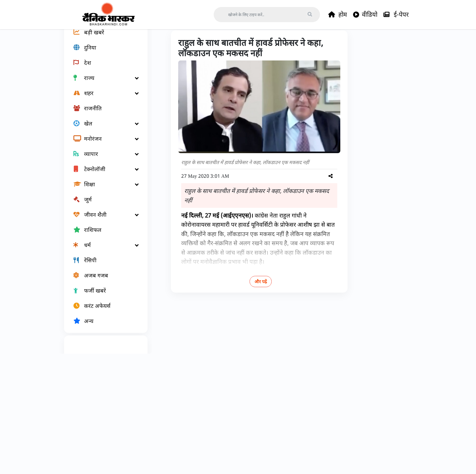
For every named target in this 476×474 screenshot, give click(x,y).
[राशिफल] (102, 251)
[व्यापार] (102, 175)
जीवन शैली (185, 43)
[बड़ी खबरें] (102, 53)
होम (338, 15)
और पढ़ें (241, 303)
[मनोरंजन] (102, 160)
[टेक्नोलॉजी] (102, 190)
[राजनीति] (102, 129)
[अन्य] (102, 342)
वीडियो (365, 15)
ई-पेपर (396, 15)
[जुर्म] (102, 221)
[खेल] (102, 145)
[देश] (102, 84)
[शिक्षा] (102, 205)
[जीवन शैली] (102, 236)
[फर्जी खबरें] (102, 312)
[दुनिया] (102, 69)
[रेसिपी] (102, 281)
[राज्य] (102, 99)
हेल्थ (208, 43)
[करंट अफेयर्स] (102, 327)
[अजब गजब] (102, 297)
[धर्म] (102, 266)
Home (161, 43)
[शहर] (102, 114)
